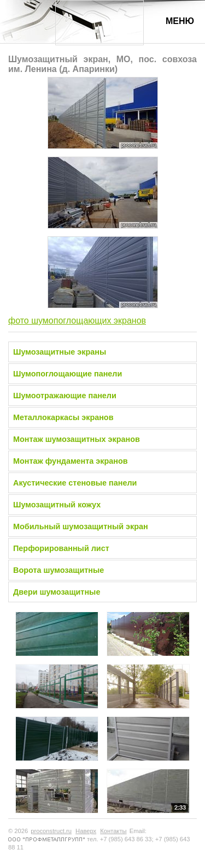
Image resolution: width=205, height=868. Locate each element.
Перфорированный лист (61, 548)
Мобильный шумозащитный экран (81, 526)
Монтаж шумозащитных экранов (77, 439)
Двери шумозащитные (57, 592)
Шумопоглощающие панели (68, 374)
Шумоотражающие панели (65, 396)
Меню (180, 21)
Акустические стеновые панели (75, 483)
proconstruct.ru (51, 831)
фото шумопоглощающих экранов (77, 321)
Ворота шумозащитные (58, 570)
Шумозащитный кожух (57, 505)
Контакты (113, 831)
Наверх (86, 831)
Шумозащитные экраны (60, 352)
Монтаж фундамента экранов (71, 461)
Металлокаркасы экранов (63, 417)
